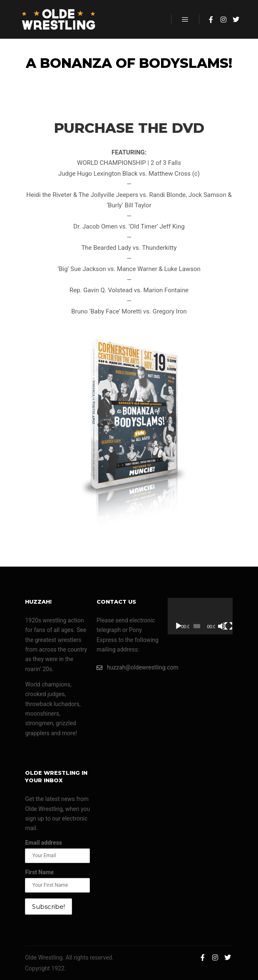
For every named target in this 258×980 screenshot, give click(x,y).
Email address (43, 843)
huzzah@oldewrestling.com (129, 668)
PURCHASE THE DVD (129, 128)
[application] (200, 616)
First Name (39, 872)
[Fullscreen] (228, 626)
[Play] (179, 626)
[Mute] (222, 626)
